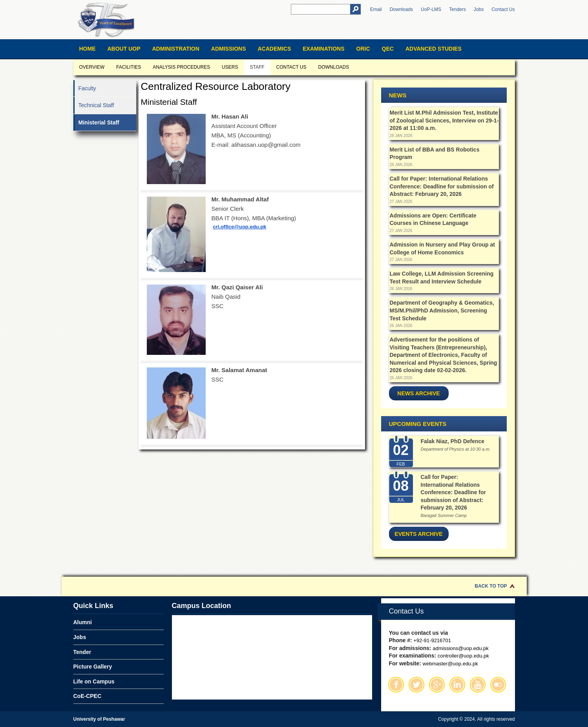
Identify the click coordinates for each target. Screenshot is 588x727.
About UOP (124, 49)
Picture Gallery (93, 667)
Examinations (323, 49)
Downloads (401, 9)
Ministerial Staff (99, 122)
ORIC (363, 49)
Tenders (457, 9)
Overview (92, 67)
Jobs (479, 9)
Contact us (291, 67)
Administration (176, 49)
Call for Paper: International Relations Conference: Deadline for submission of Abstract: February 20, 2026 (442, 186)
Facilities (129, 67)
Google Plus (437, 685)
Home (88, 49)
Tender (82, 652)
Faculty (87, 88)
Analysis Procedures (181, 67)
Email (376, 9)
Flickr (498, 685)
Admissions (229, 49)
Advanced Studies (434, 49)
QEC (388, 49)
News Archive (418, 393)
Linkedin (457, 685)
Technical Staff (96, 105)
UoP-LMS (431, 9)
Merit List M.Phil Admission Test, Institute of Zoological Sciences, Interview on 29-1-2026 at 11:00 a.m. (444, 120)
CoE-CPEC (88, 696)
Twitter (416, 685)
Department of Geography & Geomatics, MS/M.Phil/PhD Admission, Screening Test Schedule (442, 310)
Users (230, 67)
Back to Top (491, 586)
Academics (274, 49)
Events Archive (418, 534)
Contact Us (503, 9)
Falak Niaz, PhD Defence (453, 441)
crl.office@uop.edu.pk (239, 227)
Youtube (478, 685)
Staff (257, 67)
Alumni (83, 622)
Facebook (396, 685)
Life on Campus (94, 681)
